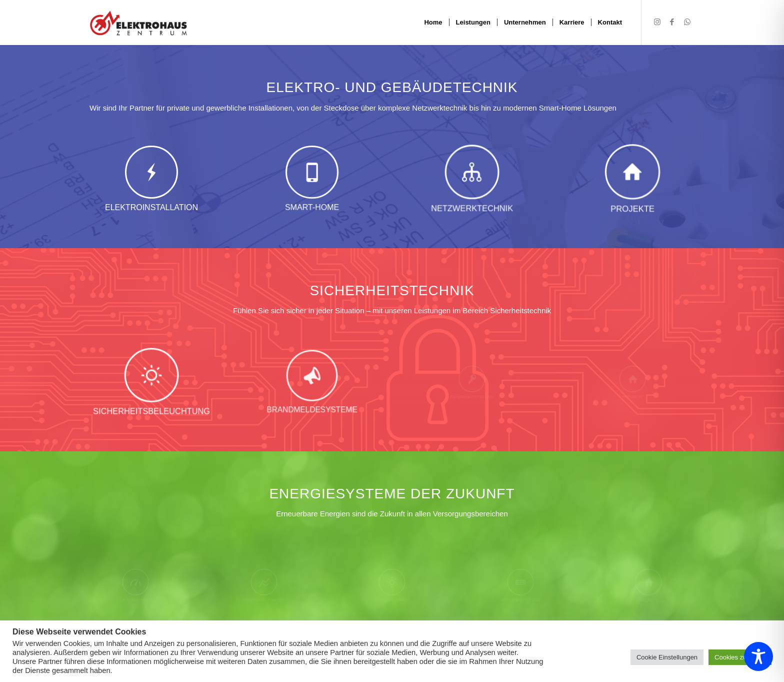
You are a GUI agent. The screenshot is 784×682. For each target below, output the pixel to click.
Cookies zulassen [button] (740, 657)
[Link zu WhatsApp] (687, 22)
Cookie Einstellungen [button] (667, 657)
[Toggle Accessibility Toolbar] (758, 656)
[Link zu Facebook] (672, 22)
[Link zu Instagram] (657, 22)
